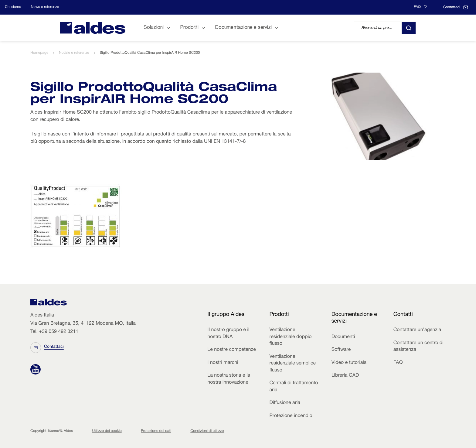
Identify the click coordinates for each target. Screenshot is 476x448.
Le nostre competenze (231, 350)
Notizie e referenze (74, 53)
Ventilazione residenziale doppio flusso (290, 337)
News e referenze (45, 7)
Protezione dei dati (156, 431)
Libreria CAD (345, 376)
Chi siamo (13, 7)
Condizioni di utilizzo (207, 431)
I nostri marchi (223, 363)
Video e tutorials (349, 363)
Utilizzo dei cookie (107, 431)
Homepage (39, 53)
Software (341, 350)
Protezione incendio (291, 416)
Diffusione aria (285, 403)
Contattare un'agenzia (417, 330)
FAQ (398, 363)
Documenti (343, 337)
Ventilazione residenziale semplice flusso (292, 364)
